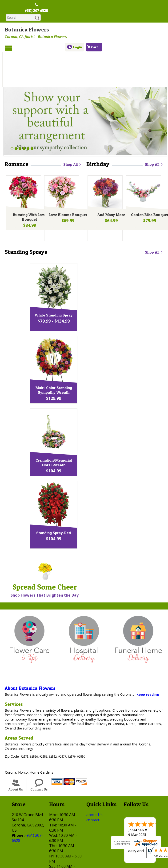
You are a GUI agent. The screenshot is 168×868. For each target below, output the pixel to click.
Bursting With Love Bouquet (29, 186)
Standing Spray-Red (83, 500)
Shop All (72, 132)
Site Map (120, 857)
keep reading (148, 662)
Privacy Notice (55, 857)
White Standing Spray (83, 283)
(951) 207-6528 (36, 11)
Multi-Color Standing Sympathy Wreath (83, 358)
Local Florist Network (90, 857)
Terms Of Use (26, 857)
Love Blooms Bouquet (67, 184)
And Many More (110, 184)
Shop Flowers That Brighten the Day (45, 563)
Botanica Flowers (27, 30)
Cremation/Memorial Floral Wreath (83, 430)
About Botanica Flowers (30, 656)
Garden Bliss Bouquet (149, 184)
